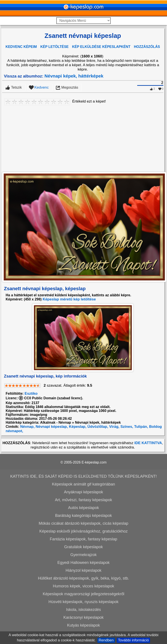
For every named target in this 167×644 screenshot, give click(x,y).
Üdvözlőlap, (97, 427)
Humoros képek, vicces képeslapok (83, 586)
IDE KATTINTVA (148, 443)
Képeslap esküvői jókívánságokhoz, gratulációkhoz (83, 531)
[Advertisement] (83, 138)
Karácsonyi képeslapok (83, 617)
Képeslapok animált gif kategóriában (83, 484)
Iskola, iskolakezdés (83, 610)
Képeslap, (77, 427)
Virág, (114, 427)
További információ (134, 640)
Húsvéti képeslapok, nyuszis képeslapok (83, 602)
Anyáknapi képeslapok (83, 492)
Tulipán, (141, 427)
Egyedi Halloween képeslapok (83, 563)
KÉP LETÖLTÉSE (54, 47)
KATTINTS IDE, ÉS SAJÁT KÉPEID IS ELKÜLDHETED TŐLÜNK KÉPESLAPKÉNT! (83, 476)
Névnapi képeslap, (51, 427)
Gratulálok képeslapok (83, 547)
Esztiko (31, 394)
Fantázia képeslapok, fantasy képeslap (83, 539)
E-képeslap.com (94, 462)
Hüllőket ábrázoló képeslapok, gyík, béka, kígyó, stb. (83, 578)
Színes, (126, 427)
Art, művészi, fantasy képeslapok (83, 500)
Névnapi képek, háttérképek (74, 76)
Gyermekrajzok (83, 555)
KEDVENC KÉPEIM (21, 47)
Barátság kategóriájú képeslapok (83, 516)
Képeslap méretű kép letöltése (69, 299)
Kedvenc (42, 87)
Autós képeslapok (83, 508)
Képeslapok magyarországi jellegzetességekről (83, 594)
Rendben (106, 640)
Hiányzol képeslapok (83, 570)
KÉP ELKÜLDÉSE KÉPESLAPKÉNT (101, 47)
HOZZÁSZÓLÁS (147, 47)
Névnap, (27, 427)
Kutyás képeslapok (83, 625)
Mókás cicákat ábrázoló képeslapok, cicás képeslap (83, 523)
